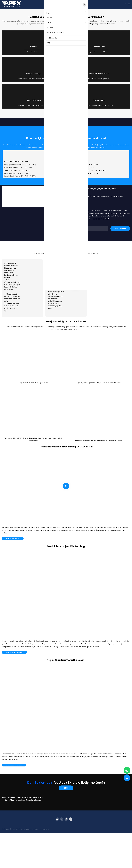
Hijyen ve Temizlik (33, 129)
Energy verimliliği (33, 91)
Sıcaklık (33, 52)
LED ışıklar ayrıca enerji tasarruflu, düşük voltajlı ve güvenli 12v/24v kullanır (99, 475)
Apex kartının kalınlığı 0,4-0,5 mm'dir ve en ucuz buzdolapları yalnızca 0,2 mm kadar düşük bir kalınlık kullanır (33, 474)
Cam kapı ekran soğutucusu (16, 196)
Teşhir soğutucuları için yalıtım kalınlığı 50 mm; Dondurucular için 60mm (99, 417)
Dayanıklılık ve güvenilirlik (99, 91)
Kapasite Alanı (99, 52)
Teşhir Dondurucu (76, 196)
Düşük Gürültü (99, 129)
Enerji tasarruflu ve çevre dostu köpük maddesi (33, 417)
